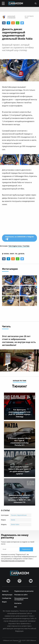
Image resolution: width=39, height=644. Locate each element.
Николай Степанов (11, 17)
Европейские (22, 515)
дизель (21, 254)
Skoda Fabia (15, 524)
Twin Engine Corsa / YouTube (19, 246)
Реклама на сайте (21, 595)
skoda (6, 254)
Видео (4, 602)
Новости (5, 591)
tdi (16, 254)
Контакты (18, 603)
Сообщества (7, 598)
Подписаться (26, 549)
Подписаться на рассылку (24, 591)
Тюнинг (14, 515)
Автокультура (7, 595)
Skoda (13, 520)
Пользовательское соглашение (21, 599)
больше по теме (20, 381)
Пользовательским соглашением (13, 561)
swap (12, 254)
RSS (16, 607)
